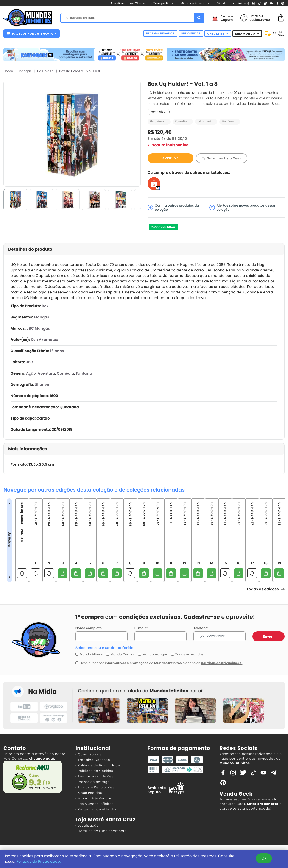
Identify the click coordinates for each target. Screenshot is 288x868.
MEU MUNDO (247, 34)
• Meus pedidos (162, 3)
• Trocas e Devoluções (95, 787)
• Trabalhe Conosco (93, 760)
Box (45, 306)
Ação (31, 373)
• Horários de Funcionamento (101, 831)
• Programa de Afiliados (96, 809)
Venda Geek (236, 794)
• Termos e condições (94, 776)
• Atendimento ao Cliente (127, 3)
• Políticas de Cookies (94, 771)
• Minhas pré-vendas (194, 3)
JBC (30, 362)
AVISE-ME (170, 158)
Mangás (25, 71)
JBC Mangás (38, 328)
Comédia (65, 373)
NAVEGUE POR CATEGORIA (32, 34)
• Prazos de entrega (93, 782)
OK (264, 858)
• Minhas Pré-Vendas (94, 798)
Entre (254, 16)
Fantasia (84, 373)
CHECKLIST (218, 34)
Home (8, 71)
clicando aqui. (42, 758)
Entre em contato (263, 804)
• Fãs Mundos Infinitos (230, 3)
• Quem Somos (88, 754)
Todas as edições (266, 589)
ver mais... (159, 112)
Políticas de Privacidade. (39, 861)
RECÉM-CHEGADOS (160, 34)
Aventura (46, 373)
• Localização (87, 825)
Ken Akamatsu (45, 340)
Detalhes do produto (30, 249)
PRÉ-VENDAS (191, 34)
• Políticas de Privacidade (98, 765)
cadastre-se (260, 20)
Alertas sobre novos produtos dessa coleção (242, 207)
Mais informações (28, 449)
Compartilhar (165, 227)
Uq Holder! (45, 71)
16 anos (57, 351)
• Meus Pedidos (89, 793)
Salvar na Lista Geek (224, 158)
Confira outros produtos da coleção (173, 207)
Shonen (42, 385)
